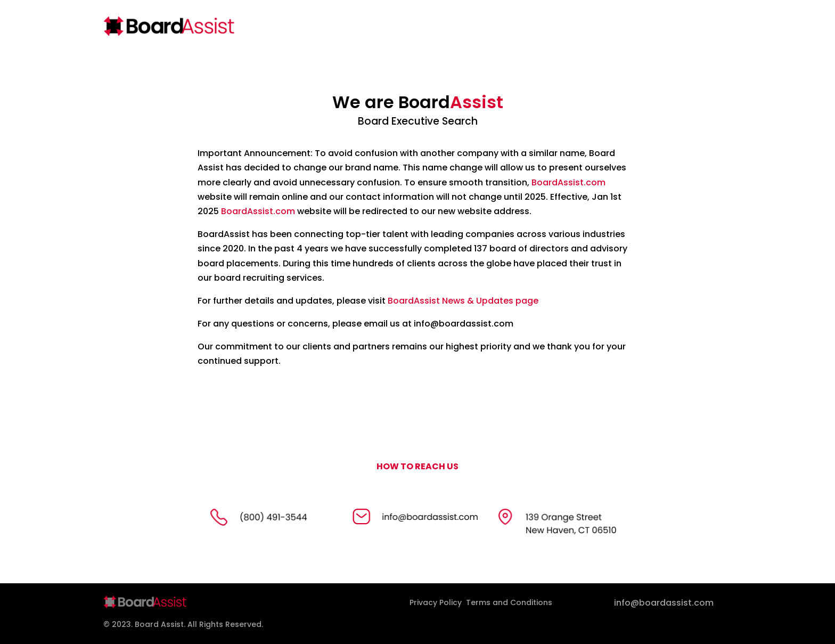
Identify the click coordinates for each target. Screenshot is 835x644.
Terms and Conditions (509, 602)
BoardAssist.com (568, 182)
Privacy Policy (436, 602)
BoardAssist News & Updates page (463, 301)
